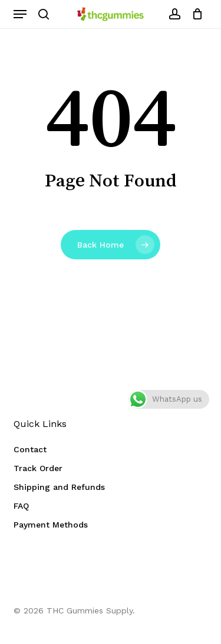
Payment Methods (51, 525)
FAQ (21, 506)
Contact (30, 449)
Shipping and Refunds (59, 487)
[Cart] (195, 14)
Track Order (38, 468)
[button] (20, 14)
